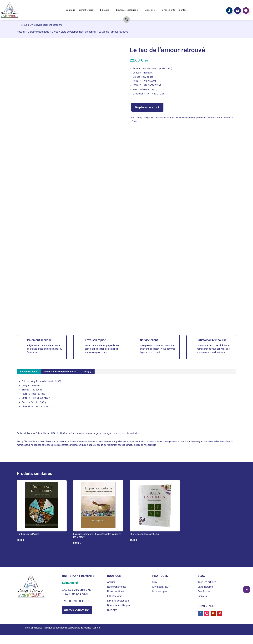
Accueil (21, 32)
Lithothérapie (86, 10)
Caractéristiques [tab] (29, 372)
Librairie (105, 10)
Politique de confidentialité (57, 628)
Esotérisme (204, 591)
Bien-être (150, 10)
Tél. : (66, 601)
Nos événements (117, 587)
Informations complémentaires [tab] (60, 372)
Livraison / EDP (161, 587)
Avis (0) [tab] (87, 372)
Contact (183, 10)
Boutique (70, 10)
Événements (169, 10)
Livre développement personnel (78, 32)
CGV (155, 582)
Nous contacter (79, 610)
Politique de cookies (81, 628)
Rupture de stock (147, 107)
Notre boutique (116, 591)
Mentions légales (34, 628)
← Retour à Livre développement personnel (40, 25)
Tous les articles (207, 582)
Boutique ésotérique (127, 10)
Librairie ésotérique (38, 32)
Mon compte (159, 591)
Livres (55, 32)
